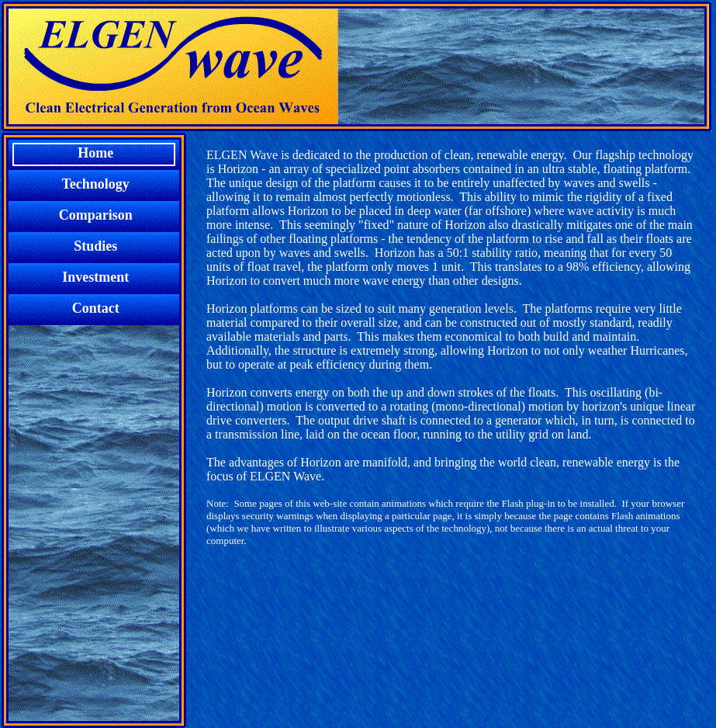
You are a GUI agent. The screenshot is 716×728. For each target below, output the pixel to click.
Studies (94, 246)
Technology (94, 184)
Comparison (94, 215)
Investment (94, 277)
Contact (94, 308)
